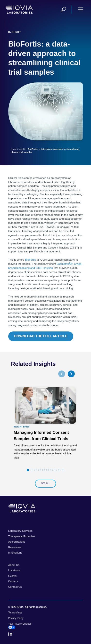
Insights (22, 149)
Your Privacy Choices (20, 626)
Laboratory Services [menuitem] (20, 531)
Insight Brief (22, 427)
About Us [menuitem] (14, 565)
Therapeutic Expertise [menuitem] (21, 536)
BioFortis (30, 260)
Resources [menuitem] (15, 547)
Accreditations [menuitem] (17, 542)
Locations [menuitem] (14, 570)
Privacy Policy (16, 618)
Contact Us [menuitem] (15, 587)
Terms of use (15, 613)
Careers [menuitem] (13, 581)
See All (46, 483)
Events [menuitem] (12, 576)
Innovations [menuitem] (15, 553)
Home (14, 149)
